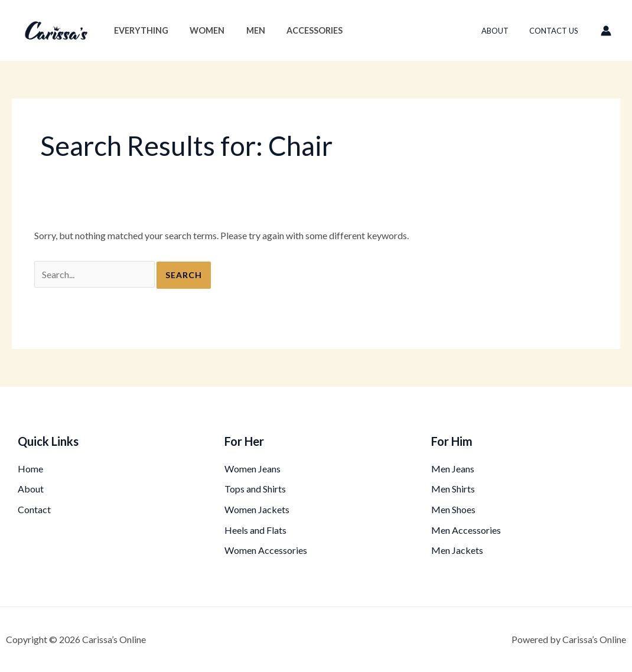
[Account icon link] (606, 31)
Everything (139, 30)
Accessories (299, 30)
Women (201, 30)
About (503, 31)
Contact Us (557, 31)
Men (245, 30)
